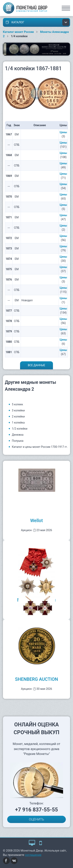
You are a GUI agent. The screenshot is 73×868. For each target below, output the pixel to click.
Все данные (36, 365)
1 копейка (18, 423)
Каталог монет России (18, 32)
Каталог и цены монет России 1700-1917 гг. (40, 447)
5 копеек (17, 404)
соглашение (33, 855)
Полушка (18, 441)
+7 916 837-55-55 (37, 810)
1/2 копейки (20, 429)
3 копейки (18, 410)
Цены (63, 132)
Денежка (18, 435)
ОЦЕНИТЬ (37, 819)
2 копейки (18, 416)
